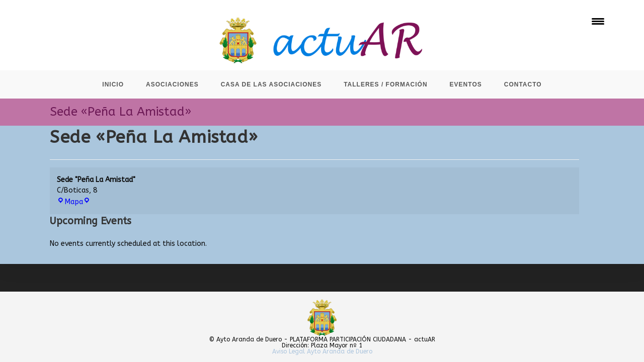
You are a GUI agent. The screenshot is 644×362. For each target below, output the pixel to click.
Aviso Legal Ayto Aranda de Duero (322, 351)
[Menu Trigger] (598, 21)
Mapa (73, 202)
